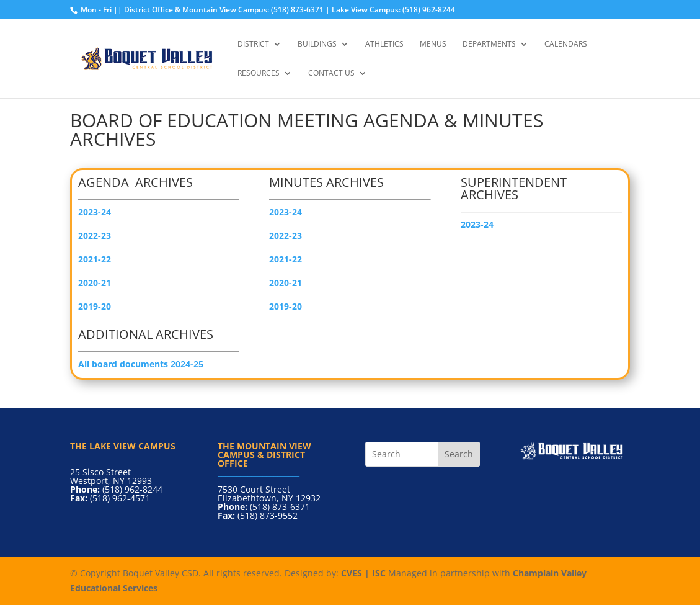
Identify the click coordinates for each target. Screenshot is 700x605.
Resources (259, 74)
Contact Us (331, 74)
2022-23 (286, 235)
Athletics (384, 44)
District (253, 44)
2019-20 (95, 306)
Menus (433, 44)
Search (459, 454)
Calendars (566, 44)
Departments (489, 44)
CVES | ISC (363, 573)
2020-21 (286, 283)
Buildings (317, 44)
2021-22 (286, 259)
